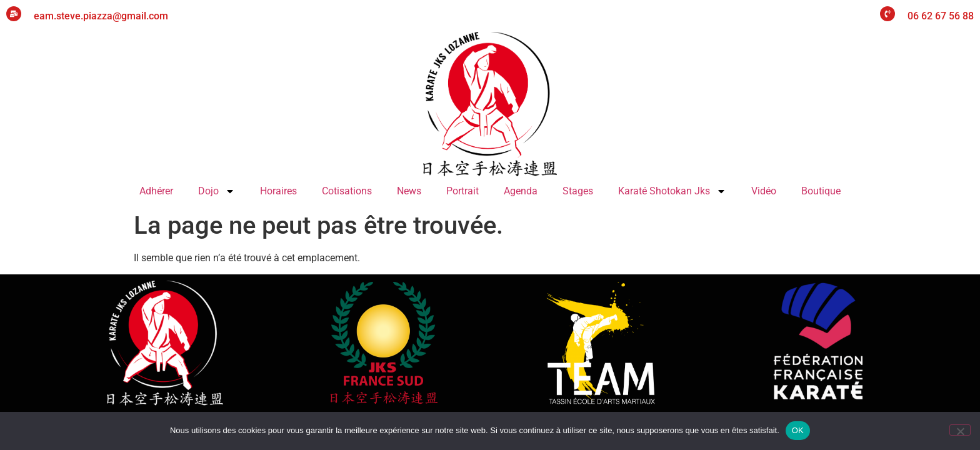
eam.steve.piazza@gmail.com (101, 16)
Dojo (217, 191)
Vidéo (764, 191)
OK (798, 430)
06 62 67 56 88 (941, 16)
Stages (578, 191)
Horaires (278, 191)
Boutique (821, 191)
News (409, 191)
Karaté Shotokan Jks (672, 191)
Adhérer (156, 191)
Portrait (462, 191)
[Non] (960, 430)
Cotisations (347, 191)
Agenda (521, 191)
